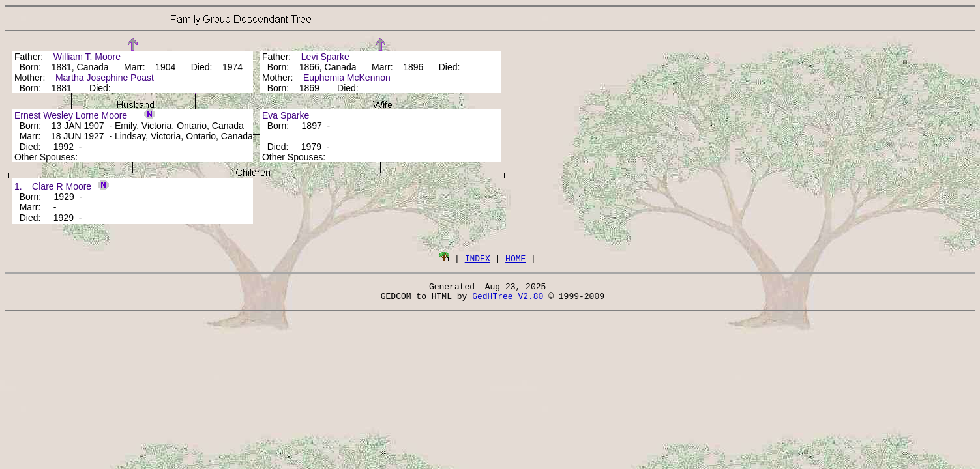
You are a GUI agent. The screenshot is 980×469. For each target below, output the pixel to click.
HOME (515, 258)
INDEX (478, 258)
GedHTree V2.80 (508, 300)
